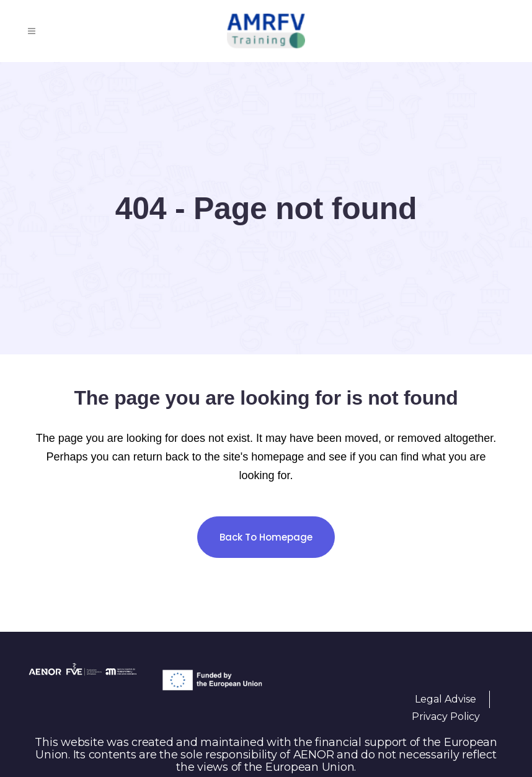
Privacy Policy (446, 716)
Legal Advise (446, 699)
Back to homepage (266, 537)
